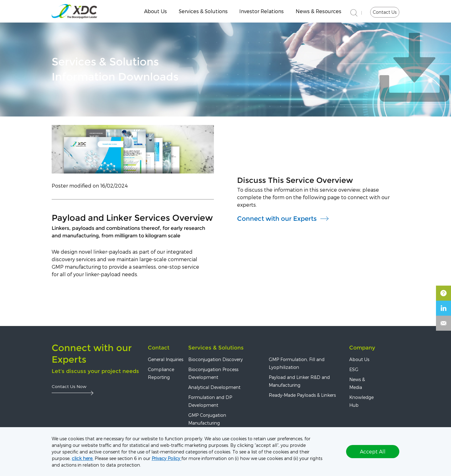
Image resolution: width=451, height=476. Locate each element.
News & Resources (319, 11)
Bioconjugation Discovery (215, 359)
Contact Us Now (69, 386)
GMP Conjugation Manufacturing (207, 419)
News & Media (357, 383)
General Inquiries (166, 359)
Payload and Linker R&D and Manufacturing (299, 381)
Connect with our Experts (277, 219)
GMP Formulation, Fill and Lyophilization (297, 363)
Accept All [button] (373, 451)
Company (362, 348)
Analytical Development (214, 387)
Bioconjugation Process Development (213, 373)
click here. (83, 458)
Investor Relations (262, 11)
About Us (156, 11)
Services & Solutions (203, 11)
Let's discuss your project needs (95, 371)
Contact (159, 348)
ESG (354, 369)
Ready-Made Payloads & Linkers (302, 395)
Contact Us (385, 12)
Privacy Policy (166, 458)
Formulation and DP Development (210, 401)
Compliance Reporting (161, 373)
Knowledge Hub (361, 401)
